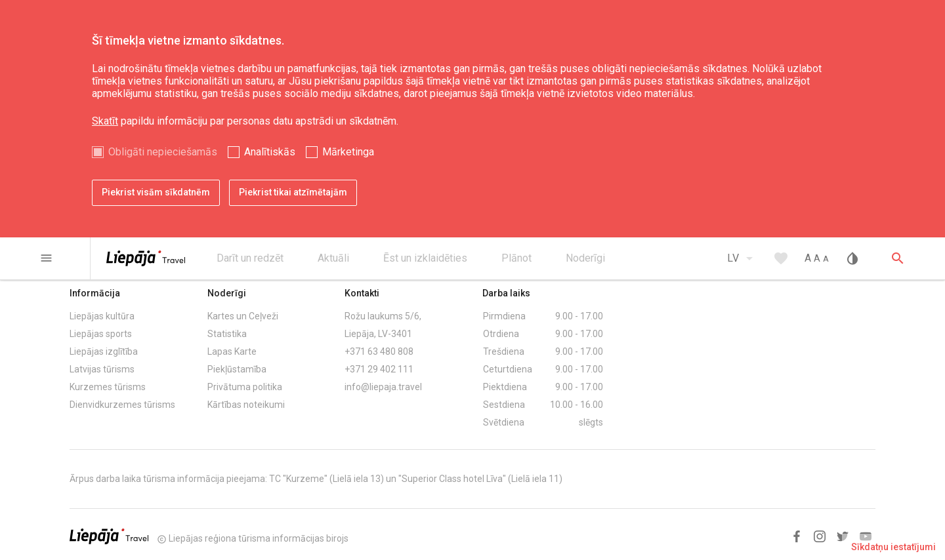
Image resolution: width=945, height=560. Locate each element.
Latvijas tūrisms (102, 369)
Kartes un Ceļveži (243, 316)
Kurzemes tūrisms (108, 387)
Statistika (227, 334)
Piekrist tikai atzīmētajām (293, 192)
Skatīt (105, 121)
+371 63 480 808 (379, 351)
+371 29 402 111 (379, 369)
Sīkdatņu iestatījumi (893, 547)
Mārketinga (348, 152)
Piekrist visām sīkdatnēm (156, 192)
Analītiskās (270, 152)
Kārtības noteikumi (246, 405)
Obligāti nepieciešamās (163, 152)
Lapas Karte (232, 351)
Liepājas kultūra (102, 316)
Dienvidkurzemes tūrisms (122, 405)
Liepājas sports (101, 334)
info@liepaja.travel (383, 387)
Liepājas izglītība (104, 351)
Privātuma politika (245, 387)
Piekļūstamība (237, 369)
